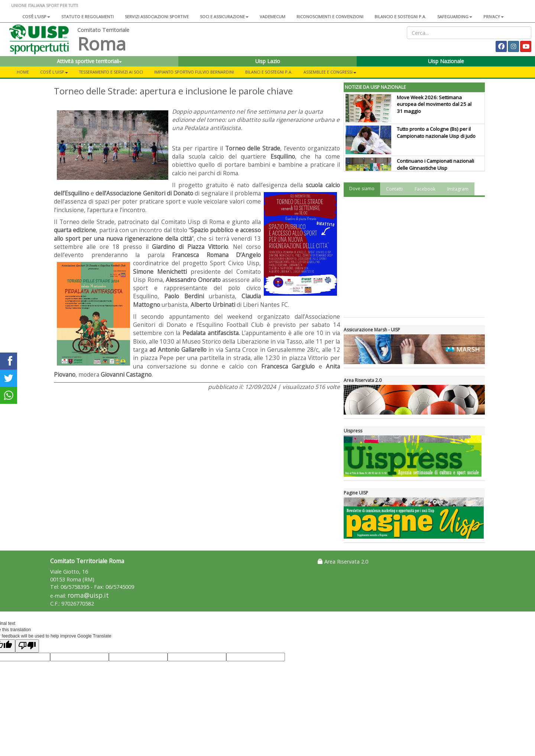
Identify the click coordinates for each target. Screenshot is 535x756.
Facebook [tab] (425, 189)
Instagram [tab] (458, 189)
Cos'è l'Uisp (36, 17)
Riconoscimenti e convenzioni (330, 17)
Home (23, 72)
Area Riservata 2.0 (343, 562)
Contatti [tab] (394, 189)
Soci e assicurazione (224, 17)
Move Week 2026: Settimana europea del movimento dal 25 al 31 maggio (434, 104)
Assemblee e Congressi (330, 72)
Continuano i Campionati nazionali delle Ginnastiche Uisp (435, 164)
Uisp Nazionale (446, 61)
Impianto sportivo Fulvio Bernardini (194, 72)
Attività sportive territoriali (89, 61)
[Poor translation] (27, 646)
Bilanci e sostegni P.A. (269, 72)
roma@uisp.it (88, 595)
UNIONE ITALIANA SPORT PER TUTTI (45, 5)
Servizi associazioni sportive (157, 17)
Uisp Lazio (268, 61)
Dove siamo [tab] (362, 189)
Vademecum (273, 17)
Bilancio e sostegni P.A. (400, 17)
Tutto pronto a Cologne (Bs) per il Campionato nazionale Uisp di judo (436, 132)
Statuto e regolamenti (87, 17)
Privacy (494, 17)
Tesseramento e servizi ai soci (111, 72)
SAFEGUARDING (455, 17)
